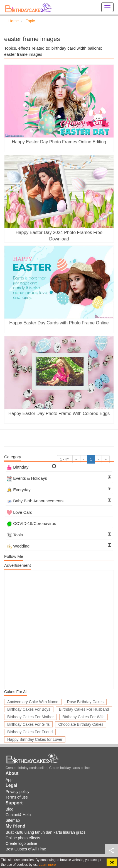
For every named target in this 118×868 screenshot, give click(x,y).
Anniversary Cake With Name (33, 702)
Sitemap (13, 820)
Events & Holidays (27, 478)
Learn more (47, 865)
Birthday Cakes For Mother (30, 717)
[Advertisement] (59, 630)
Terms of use (17, 797)
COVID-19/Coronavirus (31, 523)
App (9, 780)
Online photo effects (23, 838)
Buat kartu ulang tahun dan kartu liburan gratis (46, 832)
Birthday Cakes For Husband (84, 709)
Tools (15, 535)
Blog (9, 809)
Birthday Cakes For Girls (28, 724)
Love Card (19, 512)
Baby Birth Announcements (35, 501)
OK (112, 862)
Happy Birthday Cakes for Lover (35, 739)
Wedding (18, 546)
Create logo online (21, 843)
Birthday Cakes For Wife (83, 717)
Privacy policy (18, 792)
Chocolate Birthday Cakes (81, 724)
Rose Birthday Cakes (85, 702)
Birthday (18, 467)
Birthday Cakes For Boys (29, 709)
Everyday (19, 490)
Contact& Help (18, 815)
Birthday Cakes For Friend (30, 732)
